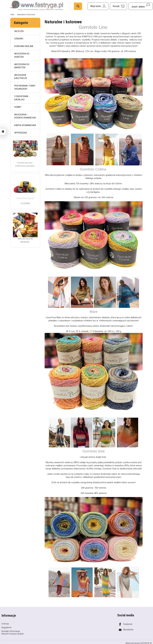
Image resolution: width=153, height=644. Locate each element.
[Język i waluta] (141, 6)
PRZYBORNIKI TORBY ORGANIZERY (25, 87)
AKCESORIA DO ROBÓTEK (22, 55)
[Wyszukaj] (78, 6)
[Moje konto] (98, 6)
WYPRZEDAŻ (21, 133)
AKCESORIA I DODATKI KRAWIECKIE (25, 116)
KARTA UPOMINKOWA (25, 125)
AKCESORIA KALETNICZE (21, 77)
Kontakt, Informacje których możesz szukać (13, 632)
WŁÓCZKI (19, 31)
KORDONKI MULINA (24, 46)
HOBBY (18, 107)
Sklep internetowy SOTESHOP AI (139, 643)
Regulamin (6, 627)
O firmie (5, 623)
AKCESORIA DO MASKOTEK (22, 66)
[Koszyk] (118, 6)
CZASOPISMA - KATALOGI (22, 98)
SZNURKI (19, 39)
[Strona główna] (37, 6)
